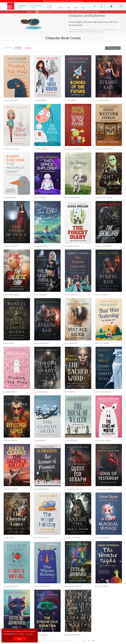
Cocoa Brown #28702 (71, 489)
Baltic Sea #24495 (39, 343)
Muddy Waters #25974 (102, 149)
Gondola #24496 (100, 100)
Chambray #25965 (39, 586)
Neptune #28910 (8, 586)
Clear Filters (28, 48)
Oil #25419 (6, 538)
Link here (100, 32)
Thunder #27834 (8, 246)
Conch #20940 (69, 441)
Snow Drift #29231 (70, 246)
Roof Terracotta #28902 (71, 149)
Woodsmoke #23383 (101, 246)
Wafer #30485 (69, 343)
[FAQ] (83, 8)
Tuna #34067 (38, 100)
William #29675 (100, 343)
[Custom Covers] (51, 8)
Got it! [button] (20, 639)
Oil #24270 (6, 343)
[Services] (61, 8)
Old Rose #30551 (8, 489)
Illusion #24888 (8, 392)
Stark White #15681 (39, 489)
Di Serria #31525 (8, 441)
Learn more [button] (29, 634)
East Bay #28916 (100, 538)
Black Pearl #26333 (101, 392)
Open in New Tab (113, 48)
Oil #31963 (67, 392)
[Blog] (69, 8)
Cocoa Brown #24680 (101, 489)
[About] (76, 8)
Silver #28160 (7, 198)
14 (84, 641)
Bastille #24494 (100, 295)
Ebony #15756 (99, 586)
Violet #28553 (38, 198)
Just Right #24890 (9, 100)
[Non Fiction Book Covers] (37, 8)
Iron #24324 (37, 441)
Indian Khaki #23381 (9, 295)
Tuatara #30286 (38, 392)
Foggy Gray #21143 (70, 538)
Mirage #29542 (38, 635)
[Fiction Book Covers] (23, 8)
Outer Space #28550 (70, 586)
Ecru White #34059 (9, 149)
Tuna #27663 (68, 295)
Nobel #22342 (38, 295)
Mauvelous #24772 (101, 441)
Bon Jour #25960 (39, 538)
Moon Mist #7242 (69, 198)
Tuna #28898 (68, 100)
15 (89, 641)
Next (94, 641)
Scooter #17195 (38, 149)
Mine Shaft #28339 (70, 635)
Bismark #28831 (38, 246)
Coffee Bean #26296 (101, 198)
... (79, 641)
